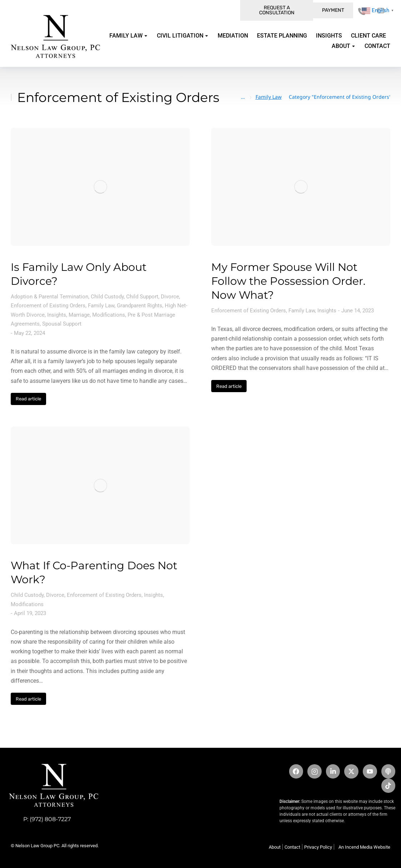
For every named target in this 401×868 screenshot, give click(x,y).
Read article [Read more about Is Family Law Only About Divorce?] (28, 399)
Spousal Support (62, 324)
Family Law (101, 306)
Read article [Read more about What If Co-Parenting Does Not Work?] (28, 699)
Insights (57, 315)
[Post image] (100, 187)
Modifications (109, 315)
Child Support (142, 297)
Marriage (79, 315)
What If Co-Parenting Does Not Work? (94, 572)
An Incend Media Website (364, 847)
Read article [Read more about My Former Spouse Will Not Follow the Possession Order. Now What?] (229, 386)
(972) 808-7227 (50, 819)
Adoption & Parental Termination (49, 297)
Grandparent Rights (140, 306)
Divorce (170, 297)
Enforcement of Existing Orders (48, 306)
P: (26, 819)
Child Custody (107, 297)
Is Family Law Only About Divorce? (79, 274)
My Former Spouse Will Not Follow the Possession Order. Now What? (288, 281)
